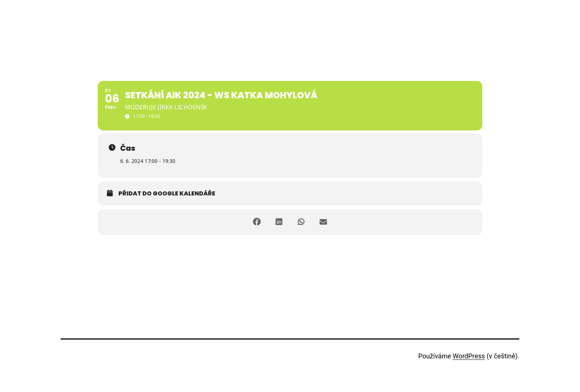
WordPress (469, 356)
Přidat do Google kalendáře (167, 194)
